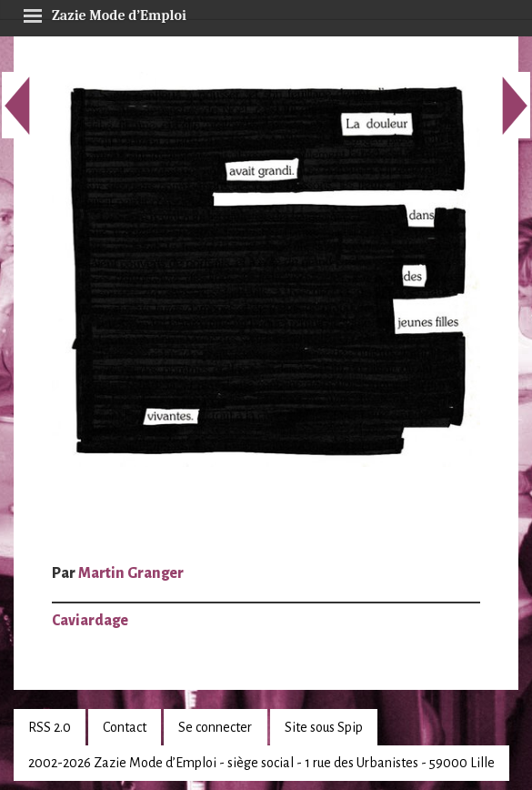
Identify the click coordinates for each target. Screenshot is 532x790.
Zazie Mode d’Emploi (105, 13)
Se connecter (215, 727)
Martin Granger (131, 573)
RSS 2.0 (50, 727)
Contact (125, 727)
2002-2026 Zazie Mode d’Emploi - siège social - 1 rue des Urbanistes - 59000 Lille (261, 763)
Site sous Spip (324, 727)
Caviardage (90, 621)
